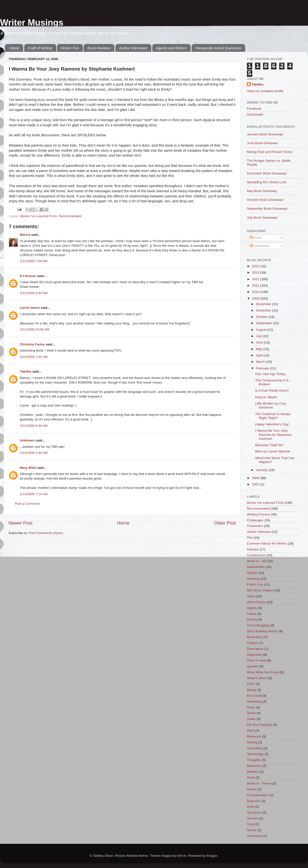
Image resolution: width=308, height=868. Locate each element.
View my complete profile (265, 91)
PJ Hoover (28, 276)
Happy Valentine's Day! (272, 424)
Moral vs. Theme (259, 783)
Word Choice (256, 602)
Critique (253, 643)
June (260, 342)
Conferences (256, 555)
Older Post (225, 523)
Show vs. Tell (257, 561)
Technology (255, 754)
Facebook (254, 109)
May (259, 349)
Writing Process (258, 514)
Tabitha (26, 371)
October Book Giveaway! (265, 200)
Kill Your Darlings (259, 725)
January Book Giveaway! (265, 134)
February (263, 368)
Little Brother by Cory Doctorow (271, 405)
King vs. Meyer (266, 397)
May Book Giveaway (262, 191)
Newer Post (21, 523)
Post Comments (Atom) (46, 533)
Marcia (25, 235)
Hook (251, 777)
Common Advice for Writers (267, 543)
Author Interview (259, 532)
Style (251, 807)
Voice (251, 596)
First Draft (254, 696)
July (259, 336)
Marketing (254, 702)
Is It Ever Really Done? (272, 391)
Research (254, 736)
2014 (256, 266)
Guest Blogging (258, 625)
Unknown (27, 440)
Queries (253, 666)
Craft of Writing (40, 48)
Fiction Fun (70, 48)
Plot (250, 538)
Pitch (251, 731)
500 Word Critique (260, 590)
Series (252, 830)
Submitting (255, 748)
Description (255, 649)
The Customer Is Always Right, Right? (273, 416)
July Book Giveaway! (262, 218)
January (262, 470)
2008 (256, 478)
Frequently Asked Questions (218, 48)
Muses (252, 789)
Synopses (254, 812)
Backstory (254, 766)
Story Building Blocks (262, 631)
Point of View (257, 660)
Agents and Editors (171, 48)
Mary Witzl (28, 468)
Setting (252, 742)
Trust (251, 824)
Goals (251, 719)
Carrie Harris (30, 308)
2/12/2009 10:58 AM (35, 329)
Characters (255, 526)
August (262, 330)
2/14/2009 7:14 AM (34, 494)
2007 (256, 484)
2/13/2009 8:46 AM (34, 426)
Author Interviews (133, 48)
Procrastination (258, 795)
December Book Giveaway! (267, 173)
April (260, 355)
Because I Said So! (269, 445)
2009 (256, 298)
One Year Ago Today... (271, 374)
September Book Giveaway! (267, 209)
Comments (260, 246)
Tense (251, 713)
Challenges (255, 520)
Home (14, 48)
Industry (253, 549)
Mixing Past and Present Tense (270, 152)
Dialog (252, 690)
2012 (256, 279)
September (264, 323)
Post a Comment (27, 504)
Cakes (252, 614)
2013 (256, 273)
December (264, 304)
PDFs (251, 684)
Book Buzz (255, 637)
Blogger (212, 856)
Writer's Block (257, 678)
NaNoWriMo (256, 567)
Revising (253, 579)
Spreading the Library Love (267, 182)
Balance (253, 772)
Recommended (70, 216)
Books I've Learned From (39, 216)
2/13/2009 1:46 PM (34, 453)
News (251, 707)
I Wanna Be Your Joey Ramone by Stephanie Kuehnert (273, 434)
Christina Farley (32, 344)
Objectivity (254, 655)
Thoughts (254, 760)
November (264, 310)
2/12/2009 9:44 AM (34, 293)
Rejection (254, 801)
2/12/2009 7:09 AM (34, 261)
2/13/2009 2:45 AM (34, 357)
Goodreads (255, 114)
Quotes (252, 573)
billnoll (182, 856)
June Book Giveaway (262, 143)
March (261, 362)
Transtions (255, 836)
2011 (256, 285)
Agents (252, 608)
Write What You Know (263, 672)
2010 (256, 292)
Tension (253, 818)
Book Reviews (99, 48)
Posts (256, 238)
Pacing (252, 619)
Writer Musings (32, 23)
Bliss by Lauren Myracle (273, 451)
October (262, 317)
